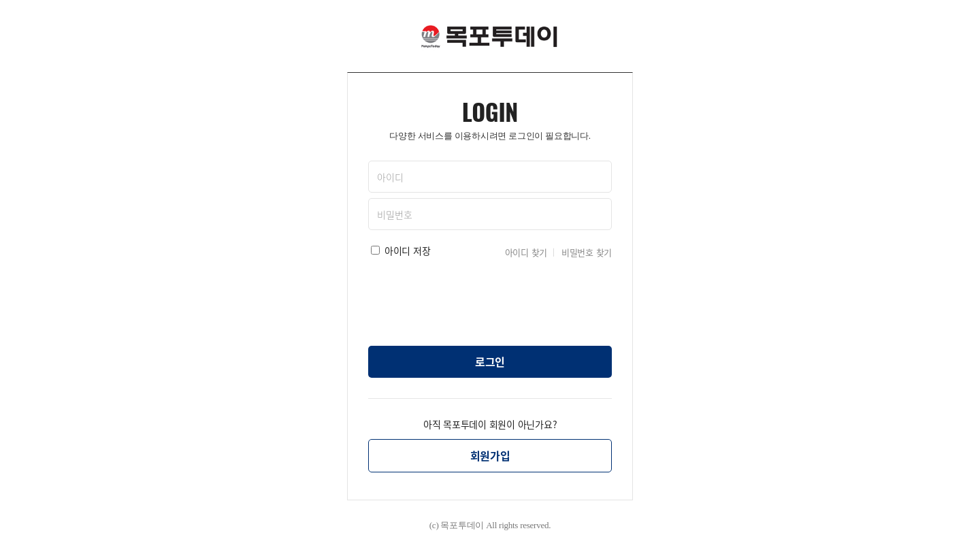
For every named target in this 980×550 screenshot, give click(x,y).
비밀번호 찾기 (587, 252)
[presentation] (490, 299)
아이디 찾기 (526, 252)
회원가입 (490, 455)
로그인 (490, 361)
